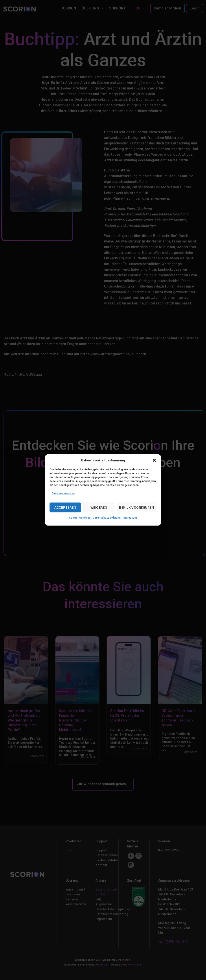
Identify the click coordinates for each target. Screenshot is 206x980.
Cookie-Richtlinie (80, 518)
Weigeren (99, 508)
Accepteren (65, 508)
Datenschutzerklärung (107, 518)
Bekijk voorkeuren (137, 508)
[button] (154, 460)
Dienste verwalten (63, 494)
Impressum (130, 518)
